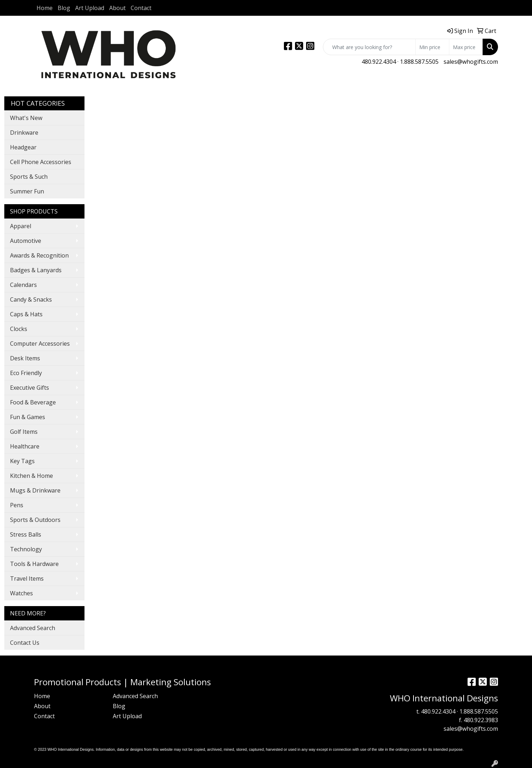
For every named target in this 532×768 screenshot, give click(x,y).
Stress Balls (26, 534)
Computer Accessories (40, 344)
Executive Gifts (30, 388)
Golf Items (24, 432)
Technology (26, 549)
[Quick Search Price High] (466, 47)
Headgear (23, 147)
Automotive (26, 241)
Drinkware (24, 133)
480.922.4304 (379, 62)
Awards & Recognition (39, 255)
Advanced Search (33, 628)
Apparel (21, 226)
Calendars (23, 285)
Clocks (19, 329)
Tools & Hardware (34, 564)
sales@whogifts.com (471, 62)
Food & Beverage (33, 402)
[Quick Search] (369, 47)
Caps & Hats (26, 314)
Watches (21, 593)
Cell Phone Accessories (41, 162)
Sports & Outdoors (35, 520)
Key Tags (22, 461)
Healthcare (25, 446)
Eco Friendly (26, 373)
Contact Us (25, 643)
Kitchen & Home (32, 476)
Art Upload (90, 8)
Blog (64, 8)
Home (45, 8)
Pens (17, 505)
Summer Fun (27, 191)
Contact (141, 8)
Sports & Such (29, 177)
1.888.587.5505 (419, 62)
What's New (26, 118)
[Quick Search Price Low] (432, 47)
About (117, 8)
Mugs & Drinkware (35, 490)
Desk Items (25, 358)
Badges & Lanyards (36, 270)
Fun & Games (28, 417)
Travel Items (27, 579)
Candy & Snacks (31, 299)
